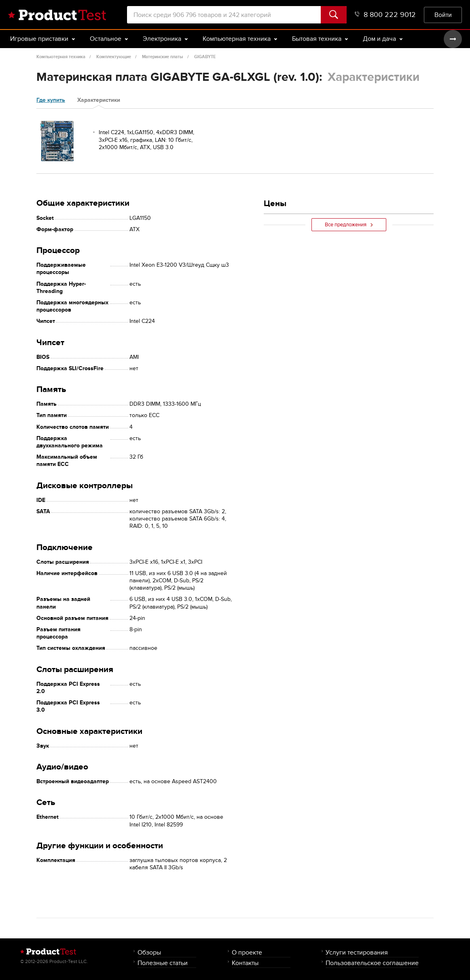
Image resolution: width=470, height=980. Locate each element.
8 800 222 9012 (385, 15)
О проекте (247, 952)
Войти (443, 15)
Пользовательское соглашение (372, 963)
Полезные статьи (163, 963)
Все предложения (349, 225)
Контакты (245, 963)
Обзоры (149, 952)
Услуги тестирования (357, 952)
